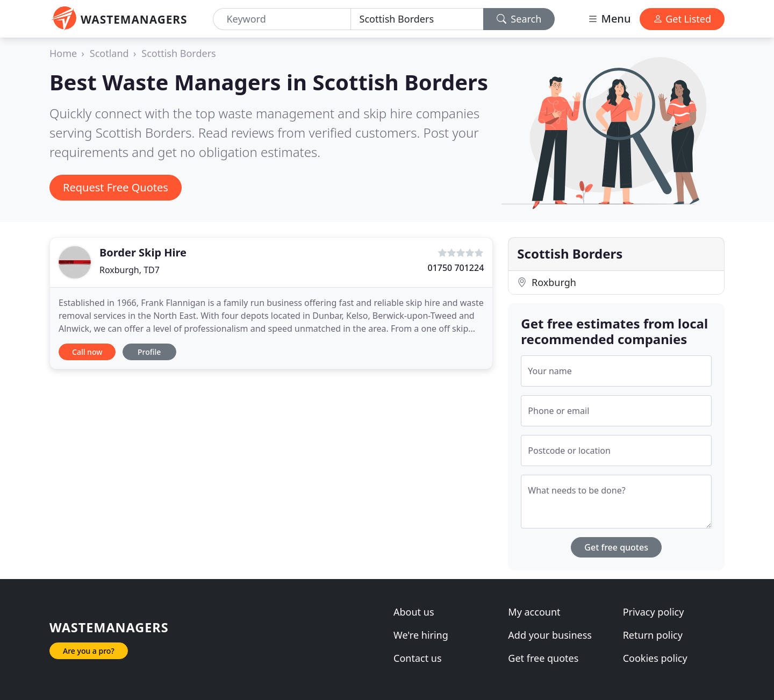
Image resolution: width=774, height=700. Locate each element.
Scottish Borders (178, 53)
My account (534, 612)
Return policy (653, 635)
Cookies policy (655, 658)
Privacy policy (654, 612)
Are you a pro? (89, 651)
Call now (87, 352)
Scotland (109, 53)
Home (63, 53)
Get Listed (682, 19)
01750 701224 (456, 268)
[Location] (417, 19)
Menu (609, 19)
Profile (149, 352)
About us (414, 612)
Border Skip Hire (143, 252)
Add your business (550, 635)
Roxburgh (547, 282)
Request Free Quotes (116, 187)
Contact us (418, 658)
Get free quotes (616, 547)
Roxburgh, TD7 (130, 270)
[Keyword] (282, 19)
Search (519, 19)
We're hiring (421, 635)
